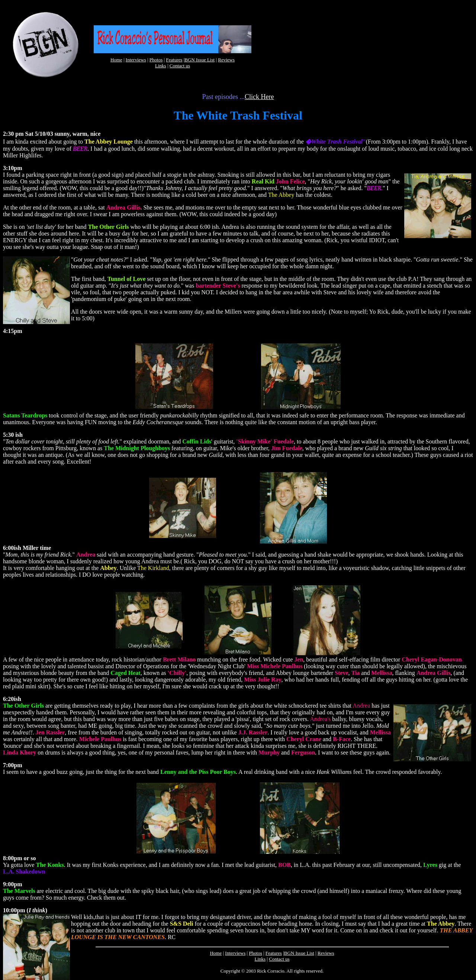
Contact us (180, 66)
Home (116, 60)
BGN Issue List (200, 60)
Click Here (259, 97)
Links (161, 66)
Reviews (226, 60)
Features (174, 60)
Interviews (136, 60)
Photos (156, 60)
